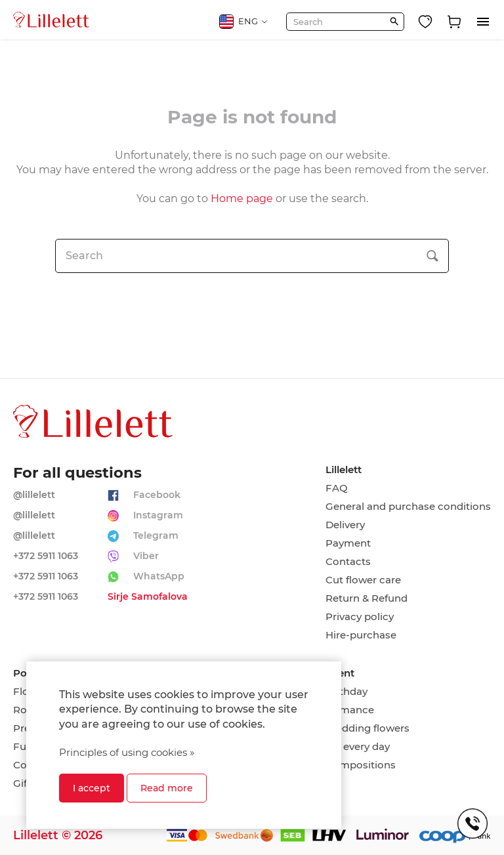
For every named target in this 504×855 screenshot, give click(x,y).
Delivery (345, 525)
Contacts (348, 562)
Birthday (346, 692)
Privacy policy (360, 617)
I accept (92, 788)
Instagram (158, 515)
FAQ (337, 488)
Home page (242, 198)
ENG (244, 22)
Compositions (361, 765)
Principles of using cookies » (127, 752)
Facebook (157, 495)
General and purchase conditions (408, 507)
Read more (167, 788)
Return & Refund (367, 598)
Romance (350, 710)
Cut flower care (363, 580)
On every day (358, 747)
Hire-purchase (361, 635)
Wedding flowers (367, 728)
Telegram (156, 535)
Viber (146, 556)
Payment (348, 543)
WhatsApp (159, 576)
